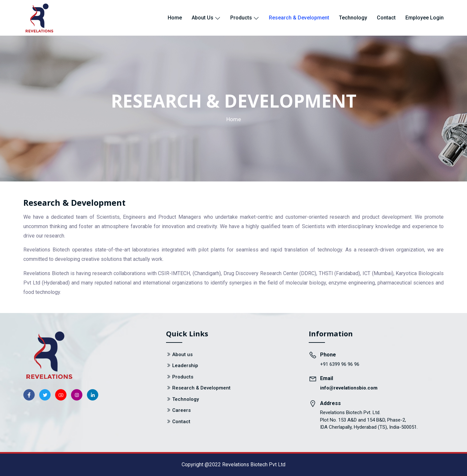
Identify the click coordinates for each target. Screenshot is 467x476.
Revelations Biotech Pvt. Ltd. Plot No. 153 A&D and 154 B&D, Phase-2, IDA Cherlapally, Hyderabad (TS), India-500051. (369, 420)
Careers (181, 410)
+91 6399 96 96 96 (340, 364)
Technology (353, 18)
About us (206, 18)
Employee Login (425, 18)
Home (175, 18)
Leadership (185, 366)
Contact (386, 18)
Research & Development (299, 18)
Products (245, 18)
